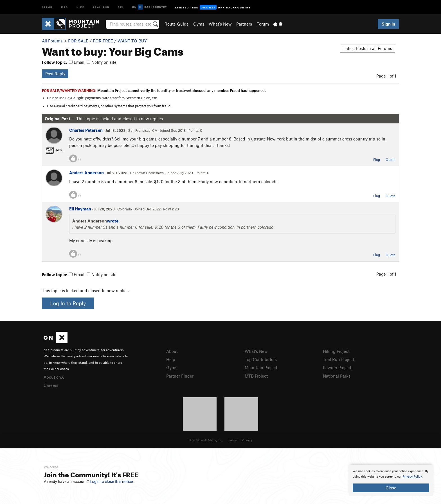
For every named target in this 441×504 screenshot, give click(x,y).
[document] (391, 480)
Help (171, 359)
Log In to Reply (68, 303)
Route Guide (177, 24)
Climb (47, 7)
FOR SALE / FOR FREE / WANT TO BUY (107, 41)
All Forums (52, 41)
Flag (377, 160)
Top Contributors (261, 359)
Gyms (199, 24)
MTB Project (256, 376)
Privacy (247, 440)
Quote (391, 160)
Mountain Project (261, 367)
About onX (54, 377)
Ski (121, 7)
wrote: (113, 221)
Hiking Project (336, 351)
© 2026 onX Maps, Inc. (206, 440)
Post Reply (55, 74)
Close (391, 488)
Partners (244, 24)
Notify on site (102, 62)
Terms (232, 440)
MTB (65, 7)
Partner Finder (180, 376)
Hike (80, 7)
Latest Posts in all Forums (368, 48)
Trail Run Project (338, 359)
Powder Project (337, 367)
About (172, 351)
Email (77, 62)
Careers (51, 385)
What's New (220, 24)
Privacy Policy (412, 477)
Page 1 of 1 (386, 76)
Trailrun (101, 7)
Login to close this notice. (112, 482)
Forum (263, 24)
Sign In (388, 24)
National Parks (337, 376)
